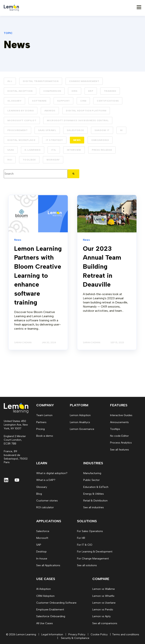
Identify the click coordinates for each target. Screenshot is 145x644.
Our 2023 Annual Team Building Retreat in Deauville (102, 266)
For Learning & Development (95, 552)
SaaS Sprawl (47, 130)
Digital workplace (21, 140)
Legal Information (52, 634)
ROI (10, 160)
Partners (41, 422)
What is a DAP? (46, 480)
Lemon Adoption (80, 415)
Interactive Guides (121, 415)
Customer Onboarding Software (56, 603)
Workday (53, 160)
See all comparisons (105, 623)
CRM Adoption (45, 596)
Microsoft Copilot (22, 120)
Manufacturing (92, 473)
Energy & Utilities (94, 494)
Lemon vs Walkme (104, 589)
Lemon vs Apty (101, 616)
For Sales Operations (90, 531)
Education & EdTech (96, 487)
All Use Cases (45, 623)
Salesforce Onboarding (51, 616)
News (77, 140)
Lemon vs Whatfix (103, 596)
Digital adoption (20, 91)
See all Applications (48, 565)
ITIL (54, 150)
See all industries (94, 507)
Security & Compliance (75, 638)
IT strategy (54, 140)
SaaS (11, 150)
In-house (42, 559)
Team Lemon (44, 415)
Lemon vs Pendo (103, 610)
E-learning (33, 150)
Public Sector (91, 480)
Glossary (14, 101)
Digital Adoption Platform (86, 111)
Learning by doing (21, 111)
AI (121, 130)
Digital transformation (41, 81)
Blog (39, 494)
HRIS (74, 91)
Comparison (52, 91)
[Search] (73, 174)
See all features (120, 450)
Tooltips (115, 429)
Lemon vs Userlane (104, 603)
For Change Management (93, 559)
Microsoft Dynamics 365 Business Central (78, 120)
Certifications (108, 101)
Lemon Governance (82, 429)
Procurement (17, 130)
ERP (91, 91)
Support (64, 101)
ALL (10, 81)
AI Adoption (44, 589)
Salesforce (75, 130)
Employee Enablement (50, 610)
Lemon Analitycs (80, 422)
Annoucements (119, 422)
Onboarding (100, 140)
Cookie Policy (99, 634)
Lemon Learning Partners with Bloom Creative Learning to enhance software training (38, 276)
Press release (102, 150)
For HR (81, 538)
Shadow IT (102, 130)
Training (110, 91)
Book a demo (45, 436)
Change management (84, 81)
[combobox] (36, 174)
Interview (74, 150)
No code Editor (119, 436)
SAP (39, 545)
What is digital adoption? (52, 473)
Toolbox (29, 160)
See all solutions (87, 565)
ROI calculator (45, 507)
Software (39, 101)
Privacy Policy (77, 634)
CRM (83, 101)
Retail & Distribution (95, 501)
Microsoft (42, 538)
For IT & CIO (85, 545)
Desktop (41, 552)
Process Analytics (121, 443)
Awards (50, 111)
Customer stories (47, 501)
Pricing (40, 429)
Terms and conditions (126, 634)
